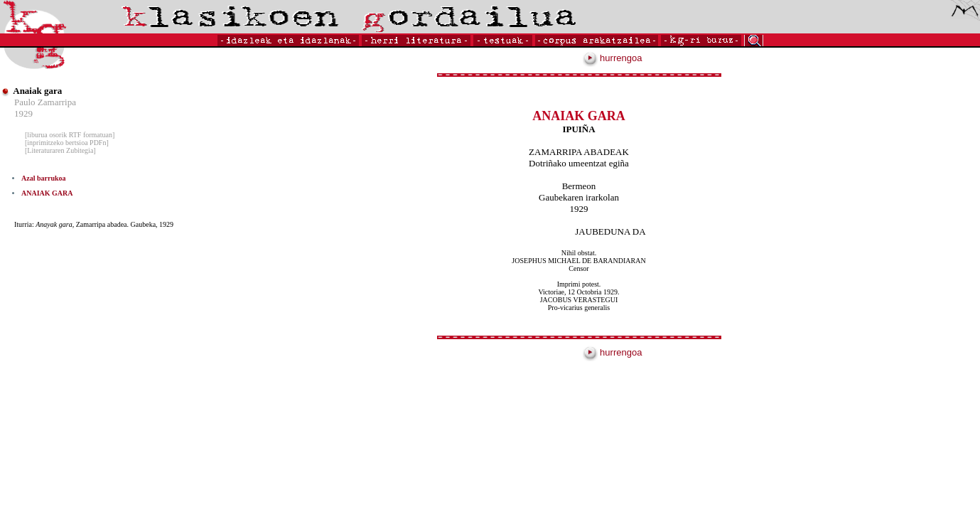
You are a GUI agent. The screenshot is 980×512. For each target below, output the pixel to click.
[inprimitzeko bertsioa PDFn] (67, 143)
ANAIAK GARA (47, 193)
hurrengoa (613, 58)
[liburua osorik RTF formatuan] (70, 135)
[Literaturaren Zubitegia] (60, 150)
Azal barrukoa (44, 178)
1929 (23, 113)
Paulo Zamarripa (45, 102)
